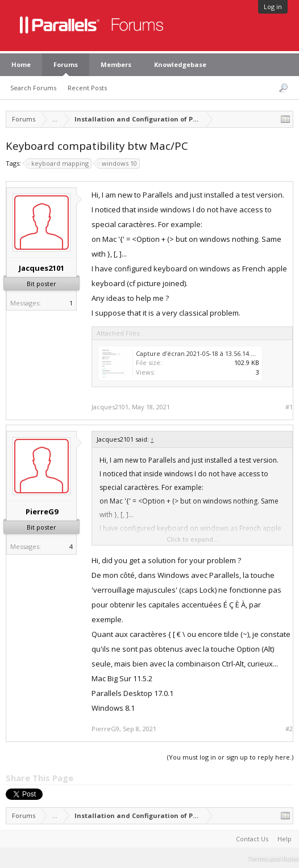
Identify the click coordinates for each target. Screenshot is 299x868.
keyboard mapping (58, 163)
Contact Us (252, 839)
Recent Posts (87, 88)
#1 (289, 407)
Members (116, 64)
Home (21, 64)
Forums (66, 64)
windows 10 (118, 163)
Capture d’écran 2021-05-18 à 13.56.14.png (199, 353)
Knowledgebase (180, 64)
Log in (273, 7)
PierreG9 (42, 511)
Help (285, 839)
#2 (289, 729)
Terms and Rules (273, 858)
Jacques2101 (41, 268)
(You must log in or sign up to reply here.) (230, 757)
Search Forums (33, 88)
